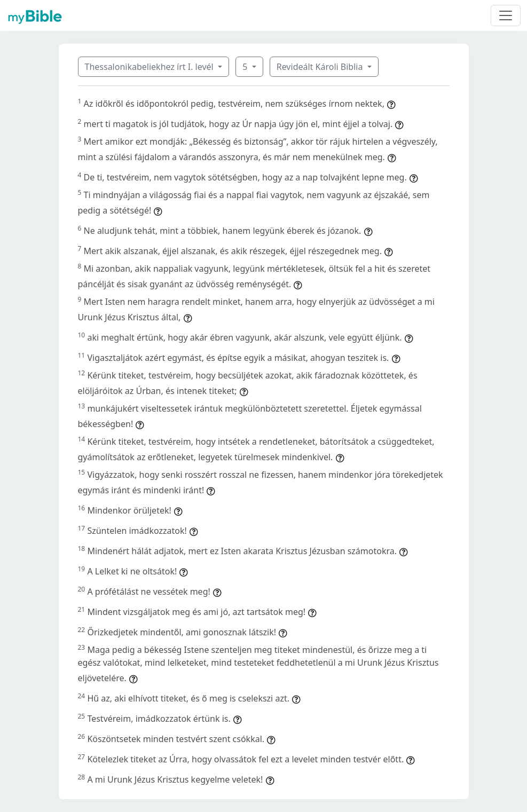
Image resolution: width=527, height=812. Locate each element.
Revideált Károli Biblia (321, 67)
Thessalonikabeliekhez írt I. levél (150, 67)
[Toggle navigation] (506, 15)
